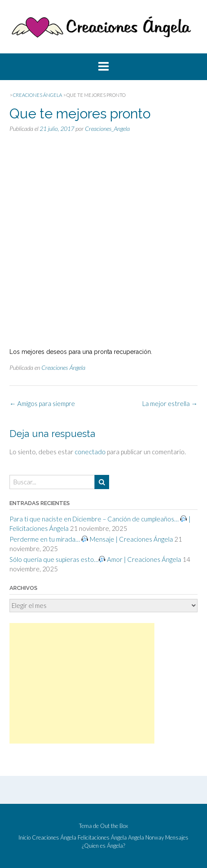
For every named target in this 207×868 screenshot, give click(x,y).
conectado (90, 452)
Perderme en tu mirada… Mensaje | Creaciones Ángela (91, 539)
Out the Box (114, 826)
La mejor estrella (170, 403)
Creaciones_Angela (107, 129)
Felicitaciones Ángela (102, 838)
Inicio (25, 838)
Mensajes (177, 838)
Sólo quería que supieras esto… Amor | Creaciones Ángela (95, 559)
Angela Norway (146, 838)
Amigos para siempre (42, 403)
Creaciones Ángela (63, 367)
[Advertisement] (82, 683)
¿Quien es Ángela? (103, 846)
